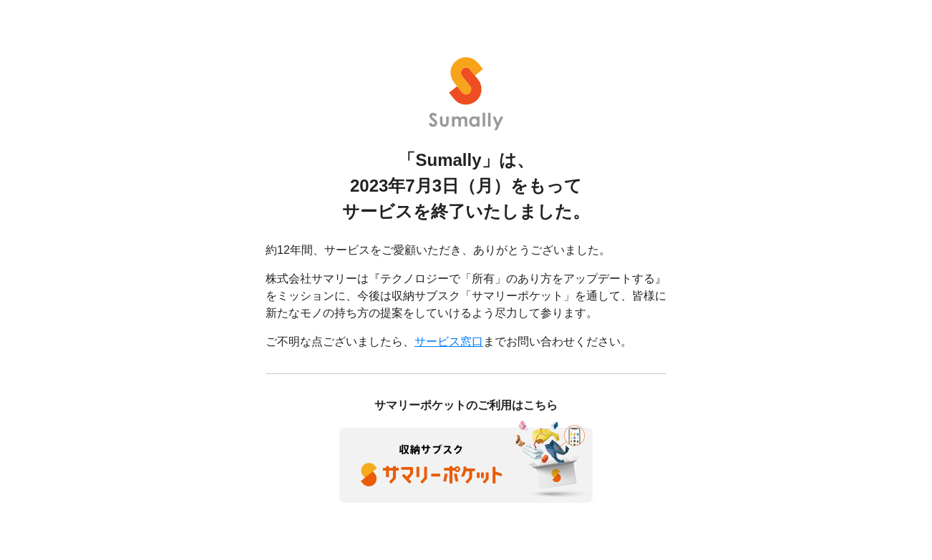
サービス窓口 (449, 342)
